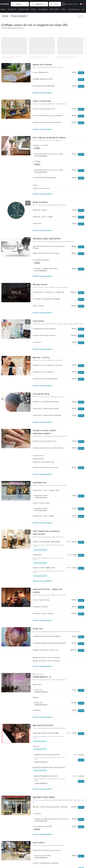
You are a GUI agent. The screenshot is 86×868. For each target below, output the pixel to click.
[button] (20, 4)
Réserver (81, 73)
